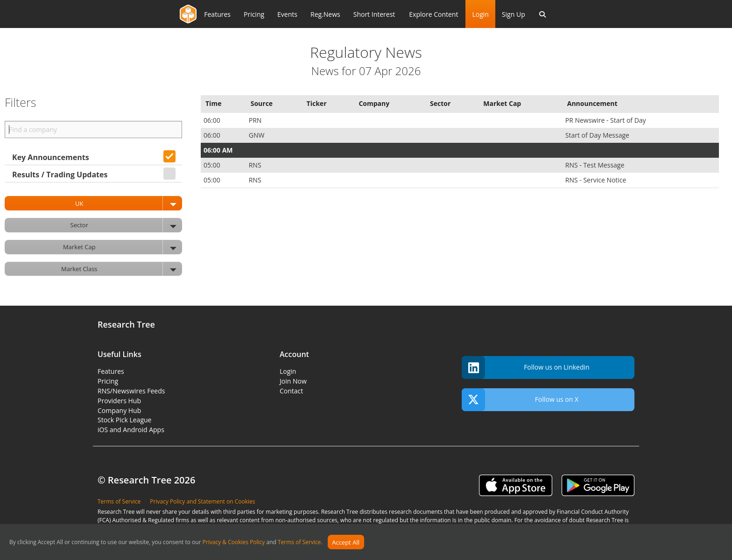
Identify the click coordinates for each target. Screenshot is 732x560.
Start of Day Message (598, 135)
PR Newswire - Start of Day (607, 120)
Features (111, 371)
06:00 (213, 120)
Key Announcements (51, 157)
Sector (126, 225)
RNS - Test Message (596, 165)
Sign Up (514, 14)
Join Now (293, 381)
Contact (291, 391)
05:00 (213, 165)
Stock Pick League (124, 420)
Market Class (122, 269)
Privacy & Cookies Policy (234, 542)
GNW (257, 135)
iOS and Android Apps (131, 430)
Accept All (346, 542)
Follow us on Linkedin (526, 367)
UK (129, 203)
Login (480, 14)
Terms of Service (299, 542)
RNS (256, 165)
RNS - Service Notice (597, 180)
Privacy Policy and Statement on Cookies (202, 501)
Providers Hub (119, 401)
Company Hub (119, 410)
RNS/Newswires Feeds (131, 391)
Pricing (108, 381)
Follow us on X (520, 400)
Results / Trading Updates (60, 175)
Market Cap (123, 247)
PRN (256, 120)
